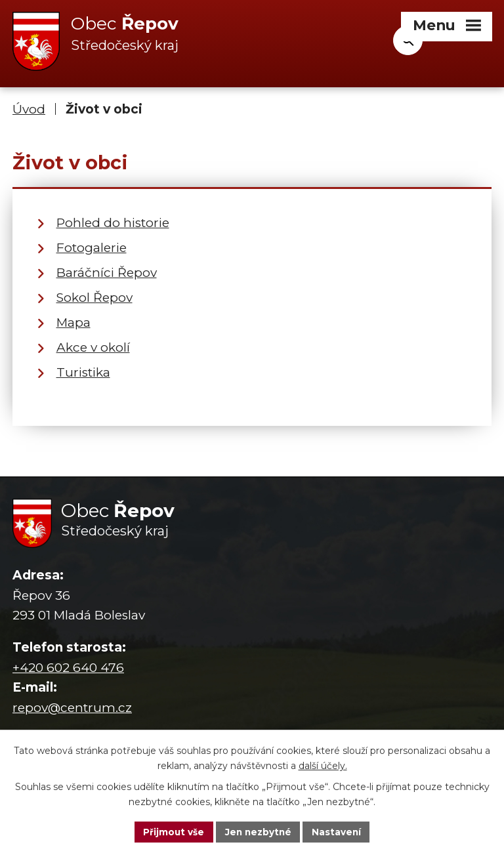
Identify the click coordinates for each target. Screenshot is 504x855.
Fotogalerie (92, 248)
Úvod (29, 110)
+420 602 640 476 (68, 668)
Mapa (73, 323)
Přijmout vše (172, 831)
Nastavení (339, 831)
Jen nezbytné (258, 831)
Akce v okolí (93, 347)
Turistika (83, 372)
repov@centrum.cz (72, 708)
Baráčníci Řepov (107, 273)
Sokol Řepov (94, 298)
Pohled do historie (113, 223)
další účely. (323, 765)
